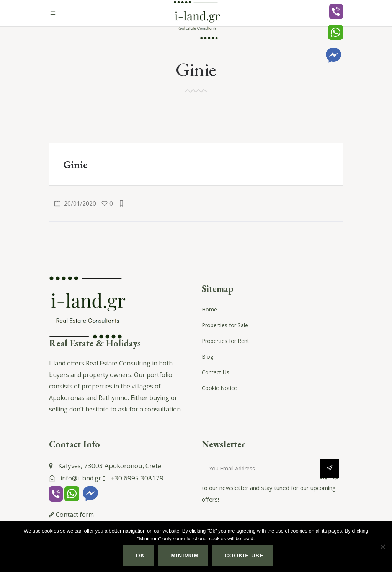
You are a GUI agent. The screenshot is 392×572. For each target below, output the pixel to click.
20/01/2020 (75, 203)
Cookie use (244, 556)
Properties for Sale (225, 325)
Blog (207, 356)
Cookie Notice (219, 388)
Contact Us (216, 372)
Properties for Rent (225, 341)
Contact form (75, 515)
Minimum (185, 556)
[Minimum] (382, 547)
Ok (140, 556)
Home (209, 309)
